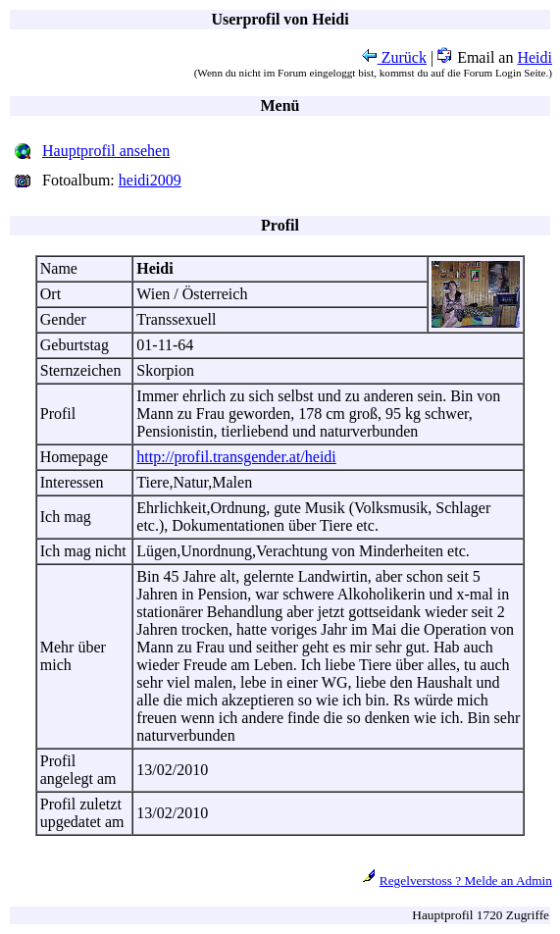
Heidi (535, 57)
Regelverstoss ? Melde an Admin (466, 881)
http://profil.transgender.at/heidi (236, 457)
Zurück (394, 57)
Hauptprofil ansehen (106, 151)
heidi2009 (150, 180)
